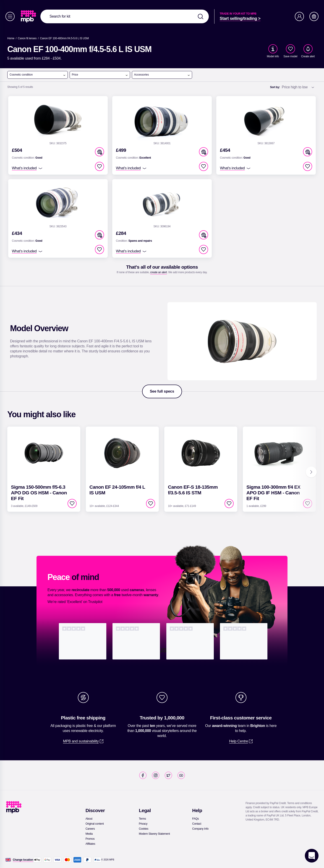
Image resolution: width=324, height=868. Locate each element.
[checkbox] (290, 49)
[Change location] (23, 860)
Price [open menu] (100, 75)
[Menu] (10, 16)
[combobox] (125, 16)
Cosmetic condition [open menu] (38, 75)
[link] (29, 16)
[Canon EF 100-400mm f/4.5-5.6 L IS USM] (64, 38)
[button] (99, 152)
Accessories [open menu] (162, 75)
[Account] (299, 16)
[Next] (311, 472)
